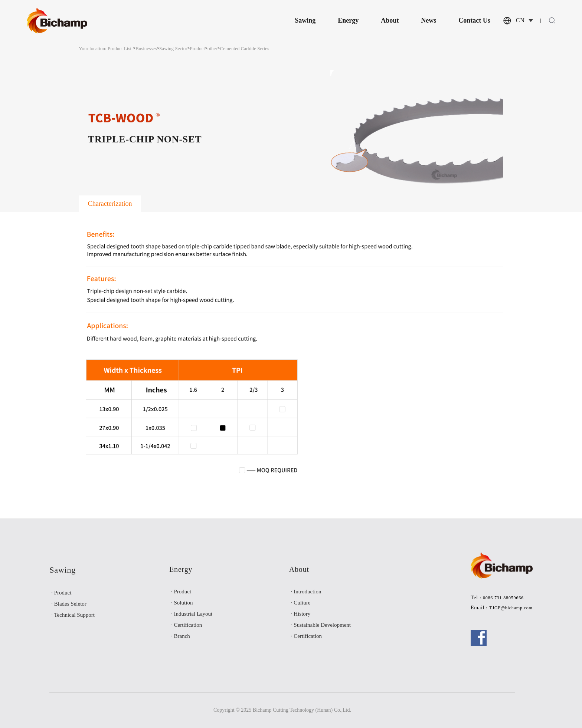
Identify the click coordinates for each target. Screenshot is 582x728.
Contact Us (474, 20)
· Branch (181, 636)
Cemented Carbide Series (244, 48)
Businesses (146, 48)
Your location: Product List (105, 48)
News (429, 20)
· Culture (301, 603)
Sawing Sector (173, 48)
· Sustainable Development (321, 625)
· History (301, 614)
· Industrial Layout (192, 614)
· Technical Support (73, 615)
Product (198, 48)
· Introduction (306, 592)
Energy (348, 20)
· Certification (187, 625)
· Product (61, 593)
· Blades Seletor (69, 604)
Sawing (305, 20)
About (390, 20)
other (212, 48)
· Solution (182, 603)
